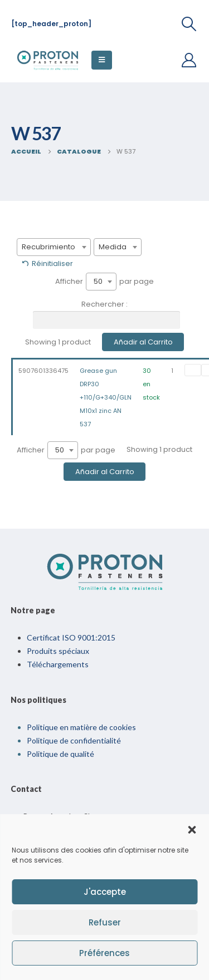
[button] (192, 829)
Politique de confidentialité (74, 740)
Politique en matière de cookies (81, 727)
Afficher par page (104, 282)
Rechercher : (106, 314)
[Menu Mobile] (102, 60)
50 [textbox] (98, 281)
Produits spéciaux (58, 651)
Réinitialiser (52, 264)
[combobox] (54, 247)
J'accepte (105, 892)
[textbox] (54, 247)
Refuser (105, 922)
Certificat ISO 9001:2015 (71, 637)
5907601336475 (43, 371)
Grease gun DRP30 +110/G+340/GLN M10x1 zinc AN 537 (106, 397)
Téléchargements (58, 664)
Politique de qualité (60, 754)
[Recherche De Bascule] (189, 24)
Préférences (104, 953)
